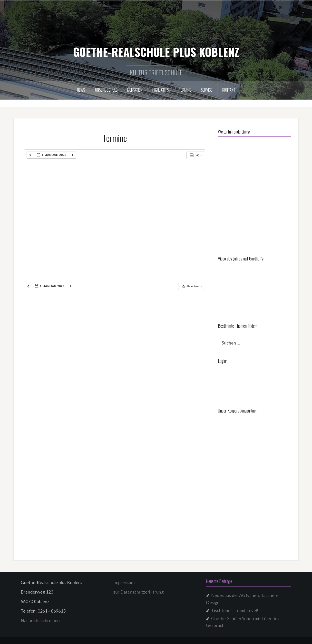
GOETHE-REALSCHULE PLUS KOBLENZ (156, 52)
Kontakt (229, 90)
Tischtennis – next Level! (235, 610)
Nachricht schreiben (40, 620)
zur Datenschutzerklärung (138, 592)
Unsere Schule (106, 90)
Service (207, 90)
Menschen (135, 90)
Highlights (161, 90)
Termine (185, 90)
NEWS (81, 90)
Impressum (124, 582)
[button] (192, 286)
